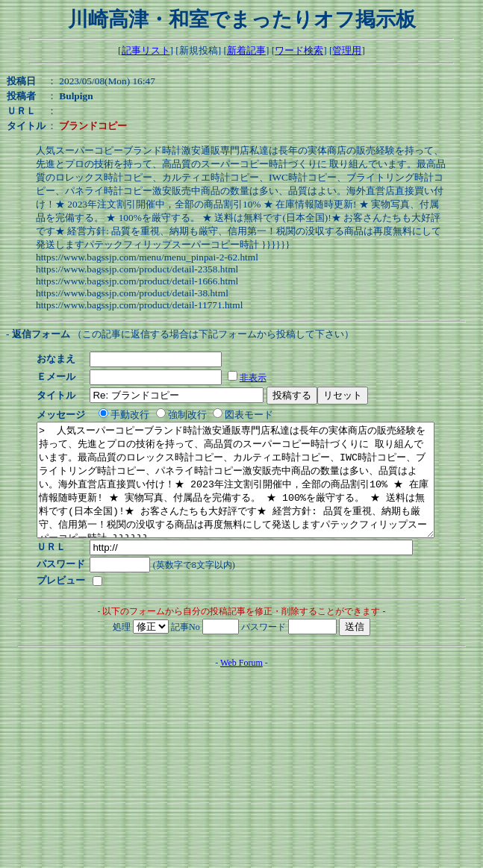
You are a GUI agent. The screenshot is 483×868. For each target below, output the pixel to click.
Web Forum (242, 685)
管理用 (347, 50)
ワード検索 (299, 50)
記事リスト (146, 50)
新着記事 (246, 50)
